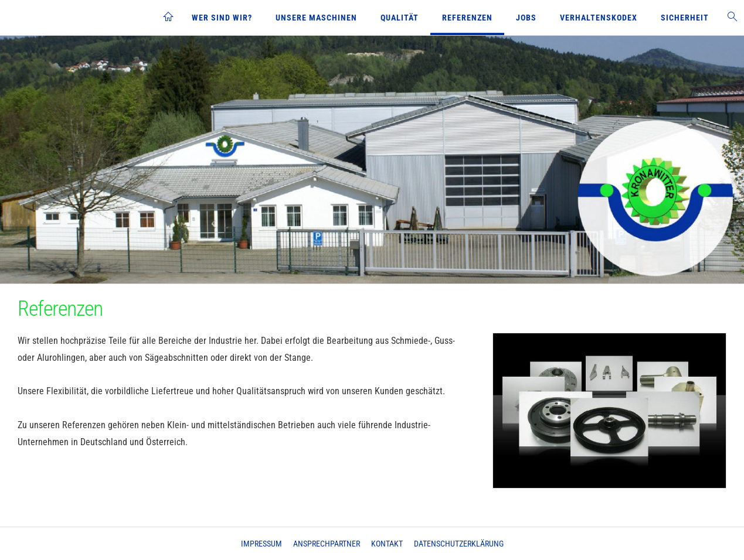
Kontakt (387, 544)
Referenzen (467, 18)
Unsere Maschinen (316, 18)
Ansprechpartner (327, 544)
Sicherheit (685, 18)
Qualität (400, 18)
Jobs (526, 18)
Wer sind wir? (222, 18)
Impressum (261, 544)
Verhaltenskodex (599, 18)
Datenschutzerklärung (459, 544)
